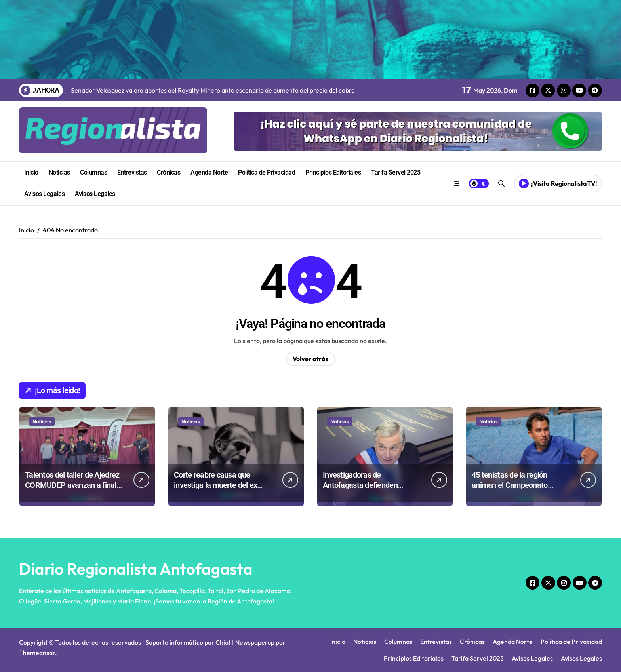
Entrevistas (132, 172)
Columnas (93, 172)
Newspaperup (255, 642)
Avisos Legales (44, 194)
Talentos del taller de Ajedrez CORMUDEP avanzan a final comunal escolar (72, 485)
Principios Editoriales (333, 172)
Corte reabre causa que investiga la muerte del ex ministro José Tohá (215, 485)
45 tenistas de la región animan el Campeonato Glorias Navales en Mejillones (520, 485)
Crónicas (169, 172)
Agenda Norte (209, 172)
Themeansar (37, 653)
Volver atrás (310, 359)
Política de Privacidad (267, 172)
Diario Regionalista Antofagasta (136, 569)
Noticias (59, 172)
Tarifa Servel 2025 (396, 172)
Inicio (31, 172)
